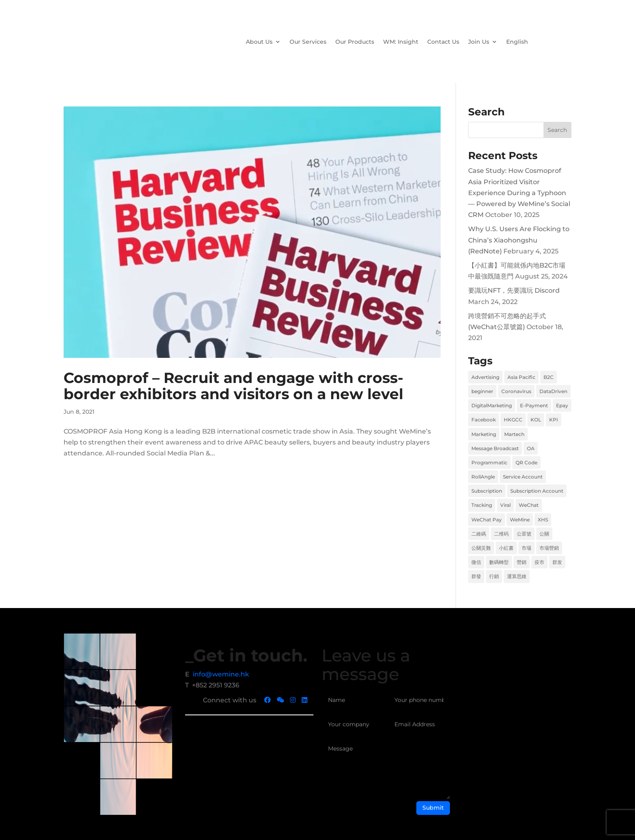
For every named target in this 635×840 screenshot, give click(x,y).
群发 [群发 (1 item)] (557, 562)
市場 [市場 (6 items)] (526, 548)
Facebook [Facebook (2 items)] (484, 420)
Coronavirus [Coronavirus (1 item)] (516, 391)
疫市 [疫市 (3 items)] (539, 562)
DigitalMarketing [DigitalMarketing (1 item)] (492, 405)
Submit (433, 808)
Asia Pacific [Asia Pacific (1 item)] (521, 377)
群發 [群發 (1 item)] (476, 576)
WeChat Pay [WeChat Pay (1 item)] (487, 520)
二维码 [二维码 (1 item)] (501, 534)
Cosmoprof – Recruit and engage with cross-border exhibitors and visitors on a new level (233, 386)
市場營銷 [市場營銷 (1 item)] (549, 548)
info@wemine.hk (221, 674)
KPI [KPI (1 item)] (554, 420)
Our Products (355, 42)
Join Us (479, 42)
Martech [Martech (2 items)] (514, 434)
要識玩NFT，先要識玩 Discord (514, 290)
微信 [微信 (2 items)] (476, 562)
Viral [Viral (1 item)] (505, 505)
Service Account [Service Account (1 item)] (523, 477)
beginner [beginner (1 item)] (482, 391)
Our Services (308, 42)
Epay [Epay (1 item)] (562, 405)
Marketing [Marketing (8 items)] (484, 434)
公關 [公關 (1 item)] (544, 534)
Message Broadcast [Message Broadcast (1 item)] (495, 448)
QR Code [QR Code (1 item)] (526, 463)
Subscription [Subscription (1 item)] (487, 491)
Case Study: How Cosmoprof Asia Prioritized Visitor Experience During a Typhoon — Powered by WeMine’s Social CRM (519, 193)
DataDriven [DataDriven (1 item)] (553, 391)
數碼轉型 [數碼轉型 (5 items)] (499, 562)
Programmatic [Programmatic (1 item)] (489, 463)
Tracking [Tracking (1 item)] (482, 505)
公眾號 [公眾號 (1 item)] (524, 534)
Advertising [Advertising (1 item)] (485, 377)
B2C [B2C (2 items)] (549, 377)
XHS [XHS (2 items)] (543, 520)
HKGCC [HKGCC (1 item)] (513, 420)
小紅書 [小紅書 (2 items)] (506, 548)
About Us (259, 42)
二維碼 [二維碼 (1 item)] (479, 534)
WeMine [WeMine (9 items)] (520, 520)
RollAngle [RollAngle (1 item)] (483, 477)
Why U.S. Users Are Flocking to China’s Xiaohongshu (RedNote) (519, 240)
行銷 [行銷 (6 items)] (494, 576)
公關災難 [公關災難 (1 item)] (481, 548)
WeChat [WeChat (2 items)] (529, 505)
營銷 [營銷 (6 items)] (522, 562)
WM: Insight (401, 42)
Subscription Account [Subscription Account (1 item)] (537, 491)
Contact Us (443, 42)
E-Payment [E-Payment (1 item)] (534, 405)
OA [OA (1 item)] (531, 448)
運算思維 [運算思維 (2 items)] (517, 576)
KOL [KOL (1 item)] (536, 420)
